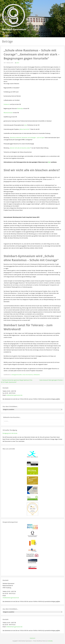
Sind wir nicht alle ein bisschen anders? (20, 148)
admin (18, 63)
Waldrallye (20, 109)
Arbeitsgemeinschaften (17, 375)
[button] (63, 4)
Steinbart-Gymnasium (14, 29)
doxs (26, 125)
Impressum (32, 638)
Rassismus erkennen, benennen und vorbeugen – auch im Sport (27, 138)
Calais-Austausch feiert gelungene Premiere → (52, 380)
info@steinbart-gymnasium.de (14, 395)
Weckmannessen (8, 113)
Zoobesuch (7, 104)
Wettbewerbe (37, 375)
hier (49, 162)
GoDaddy (50, 641)
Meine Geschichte (24, 129)
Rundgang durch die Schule (10, 433)
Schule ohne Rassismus (28, 375)
